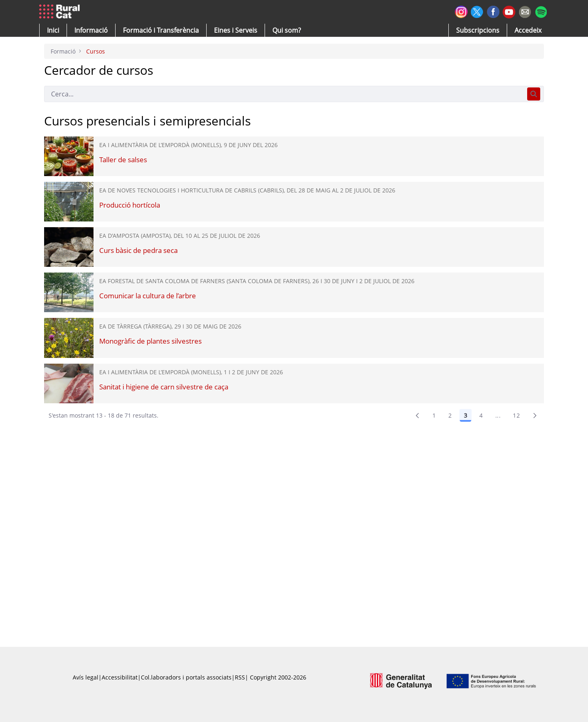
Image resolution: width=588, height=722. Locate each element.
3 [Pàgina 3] (465, 415)
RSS (240, 677)
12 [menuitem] (516, 415)
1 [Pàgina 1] (434, 415)
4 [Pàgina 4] (481, 415)
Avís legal (86, 677)
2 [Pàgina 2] (450, 415)
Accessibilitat (120, 677)
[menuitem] (161, 30)
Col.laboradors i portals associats (186, 677)
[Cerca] (284, 94)
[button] (53, 30)
